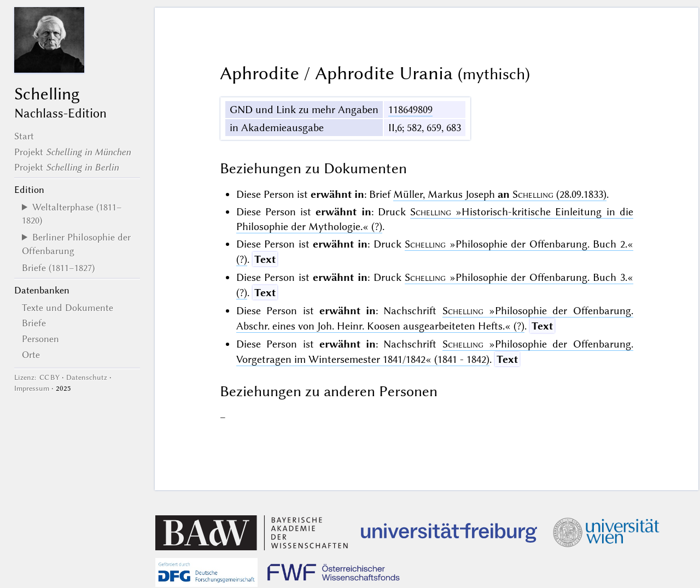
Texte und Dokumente (68, 308)
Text (265, 259)
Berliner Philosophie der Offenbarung (76, 244)
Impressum (32, 388)
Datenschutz (87, 377)
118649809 (410, 110)
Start (24, 136)
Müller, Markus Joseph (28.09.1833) (500, 194)
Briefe (34, 323)
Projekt (72, 152)
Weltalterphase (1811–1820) (72, 214)
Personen (40, 339)
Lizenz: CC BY (37, 377)
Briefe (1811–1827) (58, 268)
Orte (31, 355)
